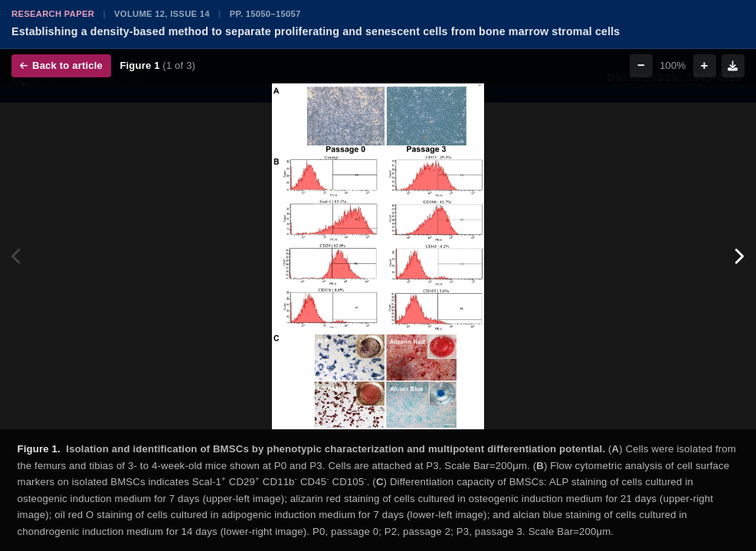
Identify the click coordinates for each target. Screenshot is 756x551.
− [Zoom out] (641, 65)
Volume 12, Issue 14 (162, 14)
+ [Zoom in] (705, 65)
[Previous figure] (17, 256)
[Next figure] (739, 256)
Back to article (61, 65)
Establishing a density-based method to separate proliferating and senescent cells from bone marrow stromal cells (316, 31)
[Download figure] (733, 66)
